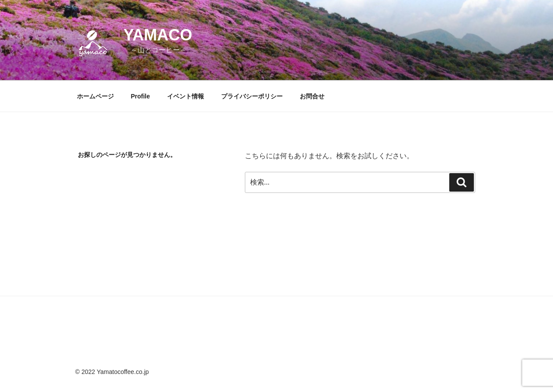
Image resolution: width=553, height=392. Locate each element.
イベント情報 (186, 96)
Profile (140, 96)
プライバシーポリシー (252, 96)
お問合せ (312, 96)
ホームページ (95, 96)
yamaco (158, 35)
